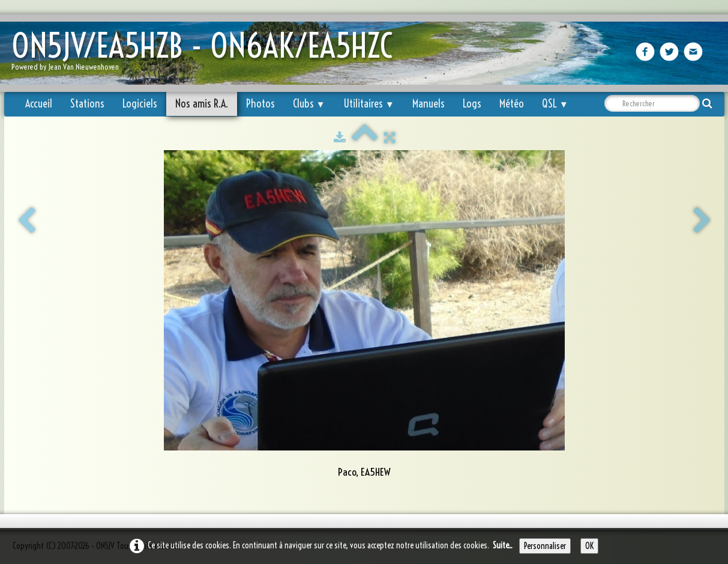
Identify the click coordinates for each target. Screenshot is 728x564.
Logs (472, 104)
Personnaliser (545, 546)
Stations (87, 104)
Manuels (429, 104)
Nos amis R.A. (202, 104)
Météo (512, 104)
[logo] (206, 54)
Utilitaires (369, 104)
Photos (260, 104)
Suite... (503, 545)
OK (589, 546)
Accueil (39, 104)
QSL (555, 104)
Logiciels (140, 104)
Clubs (309, 104)
